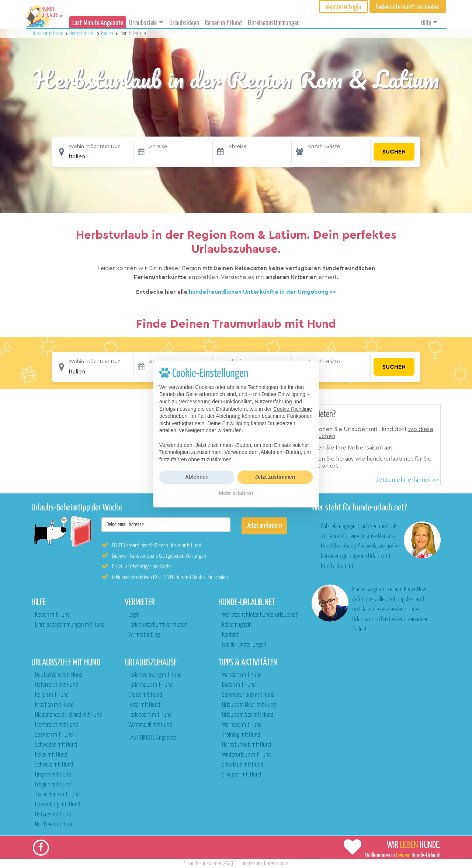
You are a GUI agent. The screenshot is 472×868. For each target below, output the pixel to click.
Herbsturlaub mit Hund (247, 745)
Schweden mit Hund (56, 745)
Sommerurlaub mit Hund (248, 695)
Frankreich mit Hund (56, 725)
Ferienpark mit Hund (150, 715)
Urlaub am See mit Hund (248, 715)
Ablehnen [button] (197, 477)
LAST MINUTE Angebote (152, 738)
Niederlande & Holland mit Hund (68, 715)
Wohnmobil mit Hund (150, 725)
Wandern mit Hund (242, 675)
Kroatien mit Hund (54, 705)
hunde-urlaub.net (204, 863)
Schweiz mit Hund (54, 765)
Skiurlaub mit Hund (242, 765)
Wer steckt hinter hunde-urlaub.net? (261, 615)
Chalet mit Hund (145, 695)
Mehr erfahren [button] (236, 493)
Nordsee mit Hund (54, 825)
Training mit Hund (241, 735)
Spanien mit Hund (54, 735)
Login (134, 615)
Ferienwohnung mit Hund (155, 675)
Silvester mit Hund (242, 775)
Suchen (394, 152)
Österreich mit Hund (56, 685)
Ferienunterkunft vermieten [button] (408, 7)
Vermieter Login (343, 7)
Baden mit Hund (239, 685)
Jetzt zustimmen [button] (275, 477)
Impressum (251, 863)
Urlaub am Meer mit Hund (249, 705)
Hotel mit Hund (144, 705)
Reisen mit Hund (223, 23)
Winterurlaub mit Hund (246, 755)
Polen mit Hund (51, 755)
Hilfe (426, 23)
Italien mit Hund (52, 695)
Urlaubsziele (143, 23)
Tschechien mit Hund (57, 795)
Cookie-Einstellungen (244, 645)
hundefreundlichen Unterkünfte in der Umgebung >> (263, 292)
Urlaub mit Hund (48, 33)
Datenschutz (276, 863)
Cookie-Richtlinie (293, 409)
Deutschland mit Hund (59, 675)
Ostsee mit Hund (53, 815)
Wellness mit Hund (242, 725)
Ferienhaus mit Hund (150, 685)
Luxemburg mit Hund (58, 805)
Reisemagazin (237, 625)
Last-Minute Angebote (98, 23)
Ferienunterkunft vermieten (158, 625)
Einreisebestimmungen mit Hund (70, 625)
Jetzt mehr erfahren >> (407, 480)
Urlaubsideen (184, 23)
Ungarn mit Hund (53, 775)
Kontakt (230, 635)
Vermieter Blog (144, 635)
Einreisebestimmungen (274, 23)
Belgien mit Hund (53, 785)
